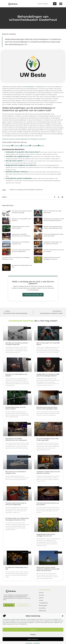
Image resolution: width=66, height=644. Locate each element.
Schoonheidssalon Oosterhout (33, 190)
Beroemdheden (43, 605)
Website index (42, 611)
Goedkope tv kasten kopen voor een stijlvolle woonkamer (48, 472)
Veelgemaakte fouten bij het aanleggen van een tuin (46, 535)
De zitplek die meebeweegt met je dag (16, 568)
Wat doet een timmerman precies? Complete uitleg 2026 (17, 344)
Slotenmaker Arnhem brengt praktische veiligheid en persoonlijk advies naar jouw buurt (48, 569)
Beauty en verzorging (9, 34)
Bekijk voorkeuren (33, 639)
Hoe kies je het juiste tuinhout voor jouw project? (48, 504)
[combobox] (45, 4)
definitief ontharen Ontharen (17, 172)
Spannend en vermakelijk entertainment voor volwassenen (16, 439)
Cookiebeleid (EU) (44, 603)
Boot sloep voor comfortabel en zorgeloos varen (16, 472)
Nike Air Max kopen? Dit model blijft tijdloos (48, 344)
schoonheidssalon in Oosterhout (33, 87)
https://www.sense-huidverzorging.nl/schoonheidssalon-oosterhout (24, 139)
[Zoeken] (55, 4)
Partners (41, 598)
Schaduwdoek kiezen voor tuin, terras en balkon (16, 408)
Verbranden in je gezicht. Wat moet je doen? (23, 152)
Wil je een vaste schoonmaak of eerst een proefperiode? (16, 504)
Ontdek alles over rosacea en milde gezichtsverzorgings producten (48, 375)
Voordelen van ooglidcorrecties (18, 156)
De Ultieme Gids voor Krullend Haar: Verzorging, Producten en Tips (17, 519)
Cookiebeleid (29, 643)
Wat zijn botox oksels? (14, 161)
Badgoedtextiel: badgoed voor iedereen (21, 165)
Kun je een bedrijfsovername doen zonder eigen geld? (48, 439)
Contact (41, 600)
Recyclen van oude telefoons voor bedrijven (16, 375)
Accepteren (33, 630)
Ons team (41, 595)
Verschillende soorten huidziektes (19, 178)
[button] (63, 616)
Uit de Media (42, 608)
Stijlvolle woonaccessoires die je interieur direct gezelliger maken (47, 408)
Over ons (41, 593)
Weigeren (33, 634)
